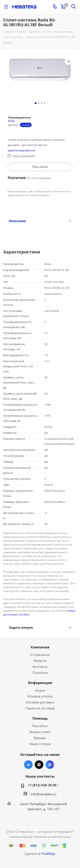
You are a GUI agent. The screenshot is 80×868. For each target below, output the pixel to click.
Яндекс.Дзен (39, 765)
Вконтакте (28, 765)
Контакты (40, 667)
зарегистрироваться (21, 150)
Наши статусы (40, 744)
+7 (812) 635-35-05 (42, 785)
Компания (40, 647)
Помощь (40, 718)
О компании (40, 655)
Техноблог (40, 726)
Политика (40, 673)
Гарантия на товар (40, 708)
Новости (40, 661)
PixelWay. (49, 854)
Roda (11, 121)
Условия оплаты (40, 696)
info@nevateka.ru (43, 794)
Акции (40, 690)
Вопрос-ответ (40, 732)
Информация (40, 683)
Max (50, 765)
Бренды (40, 738)
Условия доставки (40, 702)
